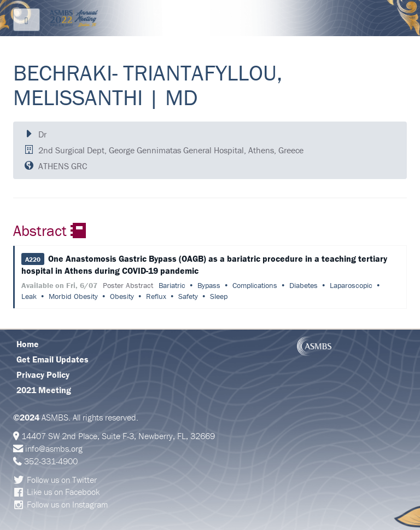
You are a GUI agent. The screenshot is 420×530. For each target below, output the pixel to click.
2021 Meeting (44, 390)
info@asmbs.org (54, 448)
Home (28, 344)
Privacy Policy (43, 375)
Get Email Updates (52, 359)
